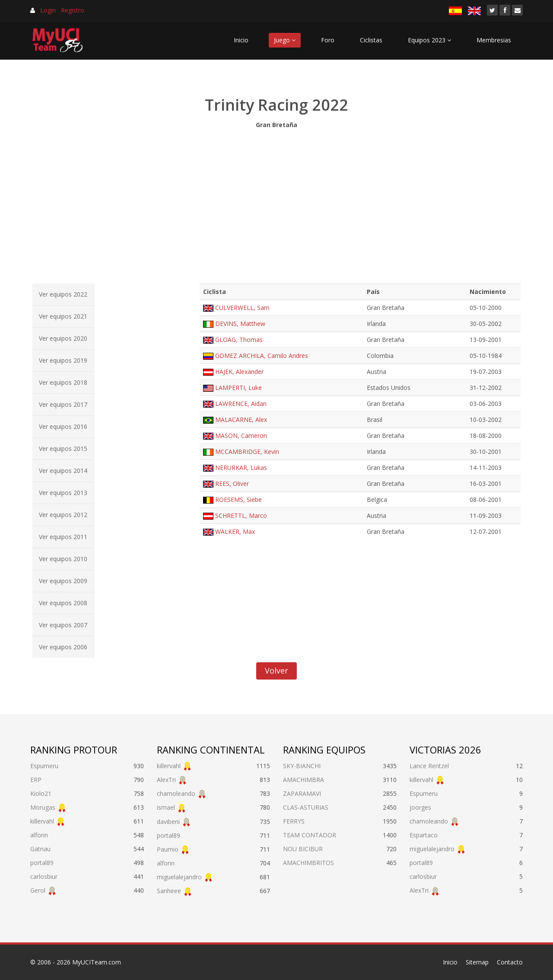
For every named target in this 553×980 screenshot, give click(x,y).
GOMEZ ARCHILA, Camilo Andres (262, 356)
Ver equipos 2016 (63, 426)
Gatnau (40, 849)
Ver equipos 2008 (63, 603)
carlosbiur (44, 876)
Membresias (494, 40)
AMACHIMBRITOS (308, 863)
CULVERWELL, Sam (242, 308)
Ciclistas (371, 40)
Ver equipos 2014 (63, 471)
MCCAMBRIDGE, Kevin (247, 452)
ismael (166, 807)
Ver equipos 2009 (63, 581)
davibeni (168, 822)
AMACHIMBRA (304, 780)
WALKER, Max (235, 531)
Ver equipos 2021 (63, 316)
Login (48, 10)
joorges (420, 807)
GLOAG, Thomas (239, 340)
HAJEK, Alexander (239, 372)
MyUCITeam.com (97, 962)
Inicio (241, 40)
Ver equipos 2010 (63, 559)
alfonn (39, 835)
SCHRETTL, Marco (241, 516)
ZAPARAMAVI (302, 793)
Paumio (168, 849)
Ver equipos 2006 (63, 647)
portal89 (42, 863)
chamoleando (176, 793)
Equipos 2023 (429, 40)
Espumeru (44, 766)
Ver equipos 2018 (63, 382)
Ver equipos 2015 (63, 449)
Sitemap (477, 962)
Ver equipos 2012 (63, 515)
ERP (36, 780)
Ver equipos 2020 (63, 338)
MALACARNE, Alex (241, 420)
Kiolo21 (41, 793)
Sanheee (169, 891)
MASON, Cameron (241, 436)
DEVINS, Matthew (240, 324)
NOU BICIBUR (303, 849)
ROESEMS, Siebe (238, 500)
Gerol (38, 890)
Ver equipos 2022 (63, 294)
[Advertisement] (276, 204)
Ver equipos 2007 (63, 625)
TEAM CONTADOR (310, 835)
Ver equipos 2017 (63, 404)
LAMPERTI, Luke (238, 388)
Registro (73, 10)
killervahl (42, 821)
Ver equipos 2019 (63, 360)
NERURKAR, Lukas (241, 468)
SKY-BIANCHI (302, 766)
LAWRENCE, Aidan (241, 404)
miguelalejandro (179, 877)
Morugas (43, 807)
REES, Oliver (232, 484)
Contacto (510, 962)
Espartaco (424, 835)
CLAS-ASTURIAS (306, 807)
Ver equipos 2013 (63, 493)
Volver (276, 670)
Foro (328, 40)
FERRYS (294, 821)
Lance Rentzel (429, 766)
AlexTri (166, 780)
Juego (285, 40)
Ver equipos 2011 (63, 537)
